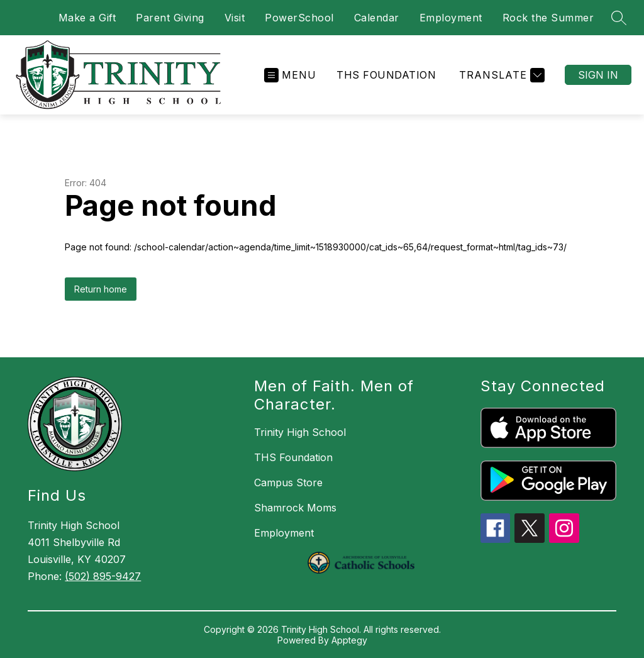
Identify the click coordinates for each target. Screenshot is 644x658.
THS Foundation (386, 75)
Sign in (598, 75)
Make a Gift (87, 18)
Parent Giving (170, 18)
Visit (235, 18)
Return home (101, 289)
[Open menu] (290, 75)
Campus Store (288, 482)
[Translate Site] (500, 75)
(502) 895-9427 (103, 576)
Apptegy (349, 640)
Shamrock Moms (295, 508)
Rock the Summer (548, 18)
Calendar (377, 18)
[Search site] (619, 18)
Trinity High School (300, 432)
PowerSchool (299, 18)
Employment (451, 18)
